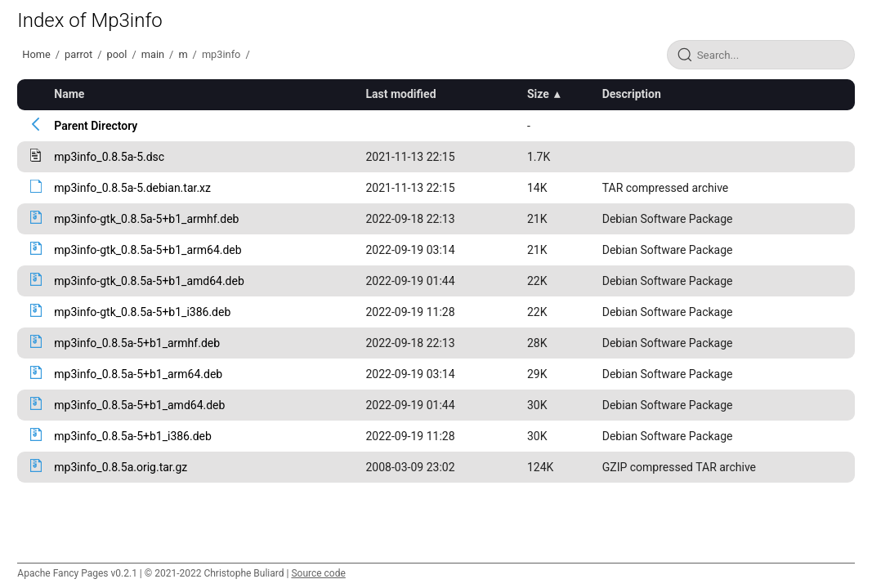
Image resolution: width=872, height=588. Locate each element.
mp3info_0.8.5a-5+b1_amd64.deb (139, 405)
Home (36, 54)
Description (632, 94)
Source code (318, 573)
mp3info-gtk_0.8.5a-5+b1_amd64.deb (149, 281)
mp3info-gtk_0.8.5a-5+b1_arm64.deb (148, 250)
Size (538, 94)
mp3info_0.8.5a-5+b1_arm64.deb (138, 374)
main (153, 54)
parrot (78, 54)
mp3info (221, 54)
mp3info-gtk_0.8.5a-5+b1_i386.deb (142, 312)
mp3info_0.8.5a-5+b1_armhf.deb (137, 343)
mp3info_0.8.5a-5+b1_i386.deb (133, 436)
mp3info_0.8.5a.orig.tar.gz (121, 467)
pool (117, 54)
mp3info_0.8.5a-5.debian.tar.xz (132, 188)
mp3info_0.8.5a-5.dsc (109, 157)
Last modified (400, 94)
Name (69, 94)
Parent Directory (96, 126)
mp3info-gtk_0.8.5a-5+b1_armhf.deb (146, 219)
